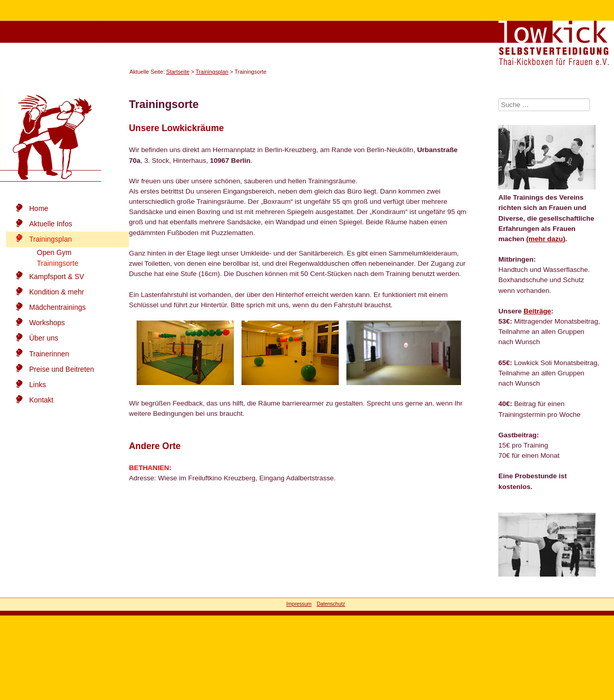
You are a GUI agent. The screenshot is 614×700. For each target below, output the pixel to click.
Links (38, 385)
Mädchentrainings (58, 307)
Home (39, 208)
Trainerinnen (49, 354)
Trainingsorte (58, 263)
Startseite (178, 72)
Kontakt (41, 400)
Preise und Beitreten (62, 369)
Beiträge (537, 311)
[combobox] (544, 105)
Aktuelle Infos (51, 224)
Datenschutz (331, 604)
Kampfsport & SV (57, 277)
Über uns (44, 338)
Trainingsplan (212, 72)
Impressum (299, 604)
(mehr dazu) (546, 239)
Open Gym (54, 252)
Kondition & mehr (57, 292)
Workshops (47, 323)
